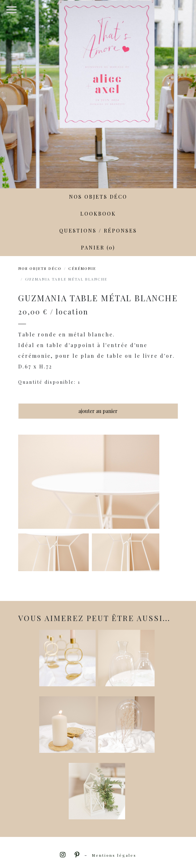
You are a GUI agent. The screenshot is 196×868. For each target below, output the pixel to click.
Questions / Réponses (98, 230)
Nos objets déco (98, 197)
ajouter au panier (98, 411)
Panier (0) (98, 247)
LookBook (98, 214)
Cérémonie (82, 268)
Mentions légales (114, 855)
